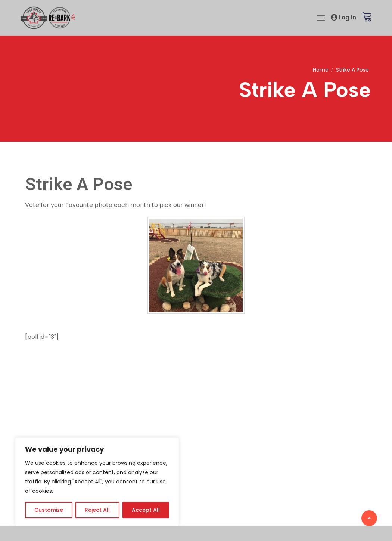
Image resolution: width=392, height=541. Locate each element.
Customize (49, 510)
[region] (97, 482)
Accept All (146, 510)
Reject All (97, 510)
